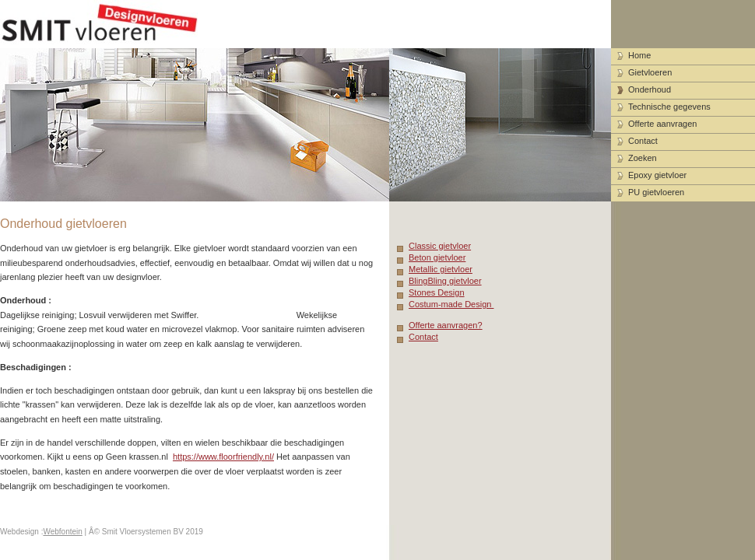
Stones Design (437, 292)
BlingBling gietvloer (445, 281)
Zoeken (643, 158)
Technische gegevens (669, 107)
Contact (423, 337)
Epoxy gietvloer (657, 175)
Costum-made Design (451, 304)
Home (639, 55)
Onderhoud (650, 89)
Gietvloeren (650, 72)
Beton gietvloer (437, 257)
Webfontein (62, 532)
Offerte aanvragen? (446, 325)
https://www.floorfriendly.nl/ (223, 457)
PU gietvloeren (656, 192)
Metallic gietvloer (441, 269)
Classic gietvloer (440, 246)
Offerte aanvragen (662, 124)
